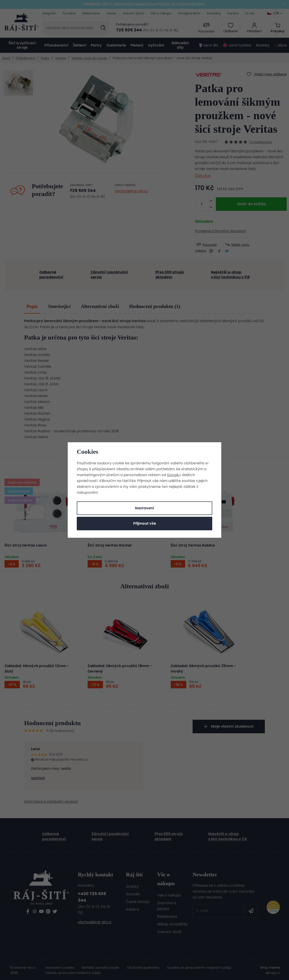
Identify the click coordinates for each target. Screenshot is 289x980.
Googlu (173, 475)
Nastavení (145, 508)
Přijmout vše (145, 523)
